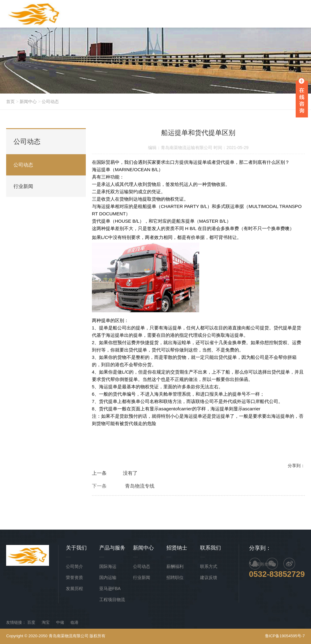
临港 (74, 622)
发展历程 (74, 588)
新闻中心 (28, 102)
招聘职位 (175, 577)
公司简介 (74, 566)
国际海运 (108, 566)
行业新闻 (23, 186)
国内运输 (108, 577)
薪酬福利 (175, 566)
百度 (31, 622)
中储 (60, 622)
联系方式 (209, 566)
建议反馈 (209, 577)
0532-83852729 (277, 574)
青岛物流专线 (140, 487)
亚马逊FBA (110, 588)
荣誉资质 (74, 577)
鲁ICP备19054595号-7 (285, 636)
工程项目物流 (112, 600)
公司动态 (50, 102)
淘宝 (46, 622)
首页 (10, 102)
